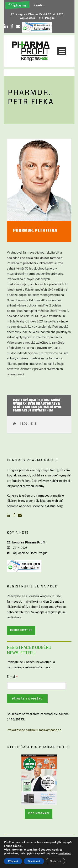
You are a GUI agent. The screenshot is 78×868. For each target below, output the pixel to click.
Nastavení (55, 861)
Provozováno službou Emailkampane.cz (34, 730)
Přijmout (13, 861)
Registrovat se (21, 630)
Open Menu (62, 51)
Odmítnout (34, 861)
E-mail (12, 677)
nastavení (65, 853)
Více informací (39, 813)
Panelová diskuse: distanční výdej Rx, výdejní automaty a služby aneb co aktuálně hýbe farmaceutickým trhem (37, 406)
